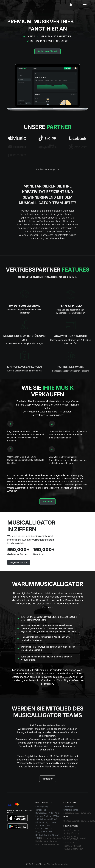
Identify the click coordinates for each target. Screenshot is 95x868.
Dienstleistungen (81, 821)
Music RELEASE (71, 843)
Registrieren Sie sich (48, 51)
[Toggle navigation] (85, 5)
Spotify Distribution (72, 846)
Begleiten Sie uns (19, 562)
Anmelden (47, 502)
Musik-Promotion (71, 830)
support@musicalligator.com (77, 813)
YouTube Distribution (73, 849)
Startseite (68, 821)
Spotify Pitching (71, 836)
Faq (91, 821)
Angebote (54, 844)
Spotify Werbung (71, 833)
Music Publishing (71, 840)
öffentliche (45, 844)
